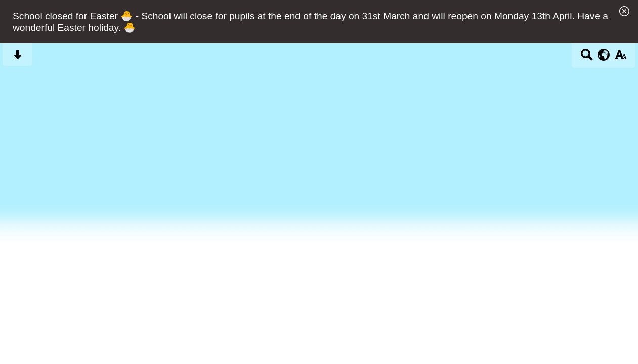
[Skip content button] (17, 58)
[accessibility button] (621, 58)
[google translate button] (604, 55)
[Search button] (587, 58)
